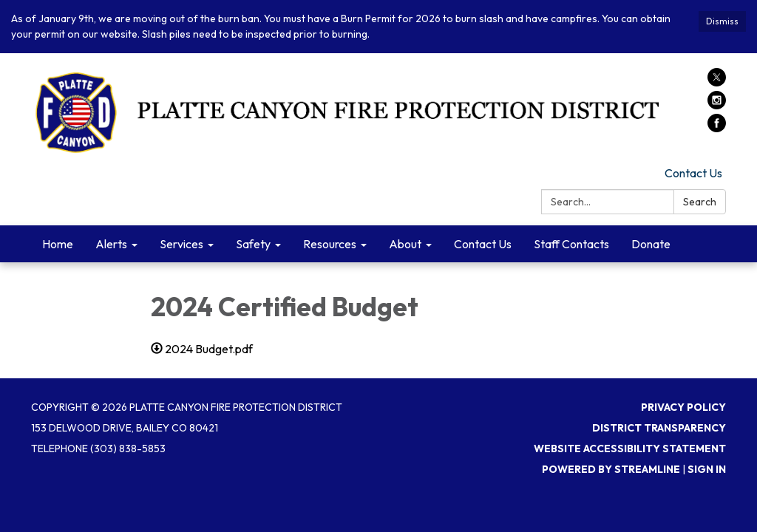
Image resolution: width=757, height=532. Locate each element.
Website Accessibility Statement (630, 449)
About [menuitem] (405, 244)
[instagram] (717, 105)
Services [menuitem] (181, 244)
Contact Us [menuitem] (483, 244)
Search (700, 202)
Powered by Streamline (611, 469)
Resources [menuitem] (330, 244)
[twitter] (717, 82)
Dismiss (722, 21)
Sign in (707, 469)
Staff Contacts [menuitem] (571, 244)
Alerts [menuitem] (111, 244)
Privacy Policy (683, 407)
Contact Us (693, 173)
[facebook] (717, 128)
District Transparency (659, 428)
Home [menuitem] (58, 244)
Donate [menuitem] (651, 244)
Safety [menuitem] (253, 244)
